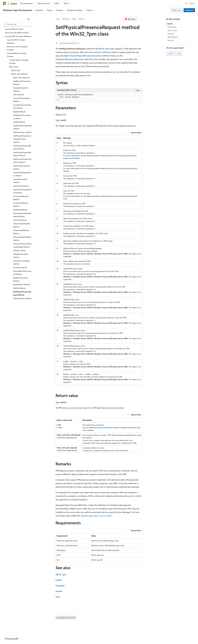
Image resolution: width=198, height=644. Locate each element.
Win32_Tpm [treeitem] (16, 70)
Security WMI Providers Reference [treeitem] (16, 41)
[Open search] (186, 3)
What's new (177, 10)
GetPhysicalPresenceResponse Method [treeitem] (22, 154)
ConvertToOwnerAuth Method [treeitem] (22, 100)
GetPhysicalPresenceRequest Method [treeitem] (22, 147)
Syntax (170, 24)
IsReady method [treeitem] (19, 250)
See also (171, 40)
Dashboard (189, 10)
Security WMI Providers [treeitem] (14, 29)
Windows (66, 19)
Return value (172, 30)
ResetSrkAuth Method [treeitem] (22, 284)
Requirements (173, 37)
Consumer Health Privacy (73, 636)
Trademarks (105, 636)
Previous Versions (23, 636)
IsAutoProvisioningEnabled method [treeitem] (22, 191)
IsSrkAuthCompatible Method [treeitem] (21, 262)
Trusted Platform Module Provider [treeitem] (19, 62)
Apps (74, 19)
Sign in (192, 3)
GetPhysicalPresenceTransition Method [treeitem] (22, 161)
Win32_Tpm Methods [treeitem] (21, 78)
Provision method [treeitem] (20, 267)
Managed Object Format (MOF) (98, 516)
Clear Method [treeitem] (18, 95)
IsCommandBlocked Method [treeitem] (21, 198)
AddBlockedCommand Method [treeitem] (22, 83)
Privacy (55, 636)
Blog (34, 636)
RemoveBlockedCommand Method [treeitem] (22, 273)
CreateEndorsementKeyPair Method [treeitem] (22, 106)
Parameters (172, 27)
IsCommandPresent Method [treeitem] (21, 204)
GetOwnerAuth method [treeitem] (22, 132)
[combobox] (17, 24)
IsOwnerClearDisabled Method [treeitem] (22, 225)
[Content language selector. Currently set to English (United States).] (15, 630)
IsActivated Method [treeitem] (21, 186)
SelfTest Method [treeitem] (19, 288)
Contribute (45, 636)
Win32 (81, 19)
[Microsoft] (5, 3)
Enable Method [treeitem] (19, 122)
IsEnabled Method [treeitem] (20, 210)
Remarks (171, 34)
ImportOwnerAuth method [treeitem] (20, 181)
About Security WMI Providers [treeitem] (17, 33)
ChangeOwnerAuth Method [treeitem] (21, 89)
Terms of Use (92, 636)
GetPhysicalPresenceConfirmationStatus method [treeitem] (22, 139)
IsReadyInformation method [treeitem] (21, 256)
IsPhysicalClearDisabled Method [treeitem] (22, 239)
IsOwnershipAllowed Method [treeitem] (21, 232)
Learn (58, 19)
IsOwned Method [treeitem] (20, 220)
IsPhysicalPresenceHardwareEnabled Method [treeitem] (22, 245)
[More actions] (140, 19)
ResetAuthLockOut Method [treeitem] (20, 279)
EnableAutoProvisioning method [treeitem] (22, 127)
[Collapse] (28, 19)
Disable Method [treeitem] (19, 112)
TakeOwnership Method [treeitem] (22, 298)
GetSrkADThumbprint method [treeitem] (21, 167)
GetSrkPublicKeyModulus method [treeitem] (22, 174)
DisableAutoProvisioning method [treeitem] (22, 117)
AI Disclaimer (8, 636)
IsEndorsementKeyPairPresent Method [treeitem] (22, 215)
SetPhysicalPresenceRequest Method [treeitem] (22, 293)
